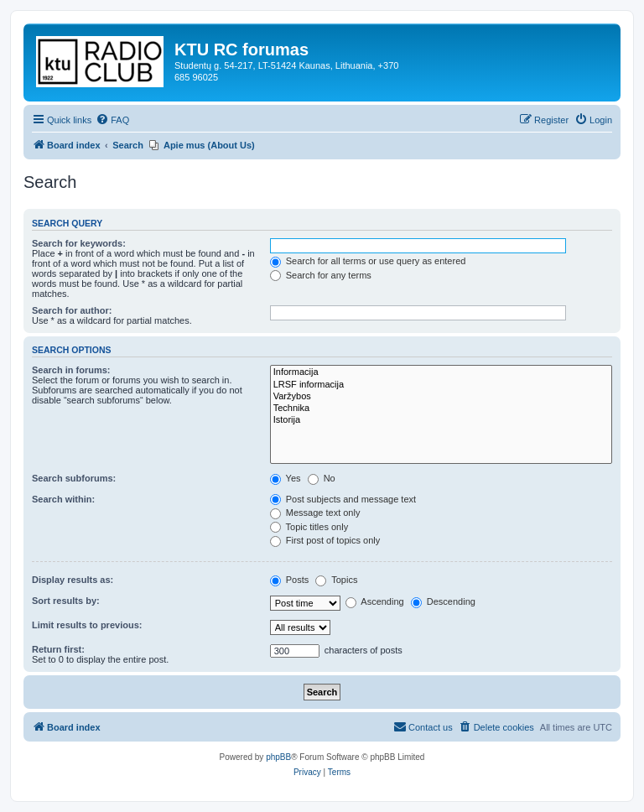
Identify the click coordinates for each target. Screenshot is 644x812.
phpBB (278, 757)
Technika (441, 409)
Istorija (441, 420)
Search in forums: (71, 370)
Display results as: (73, 580)
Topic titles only (309, 527)
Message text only (315, 513)
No (322, 478)
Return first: (58, 649)
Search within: (63, 499)
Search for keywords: (79, 243)
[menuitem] (112, 120)
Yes (286, 478)
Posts (290, 580)
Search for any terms (321, 275)
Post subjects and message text (343, 499)
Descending (443, 601)
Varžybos (441, 397)
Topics (336, 580)
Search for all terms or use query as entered (368, 261)
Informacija (441, 372)
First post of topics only (325, 540)
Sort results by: (66, 601)
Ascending (375, 601)
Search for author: (72, 310)
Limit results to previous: (87, 625)
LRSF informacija (441, 385)
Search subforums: (74, 478)
